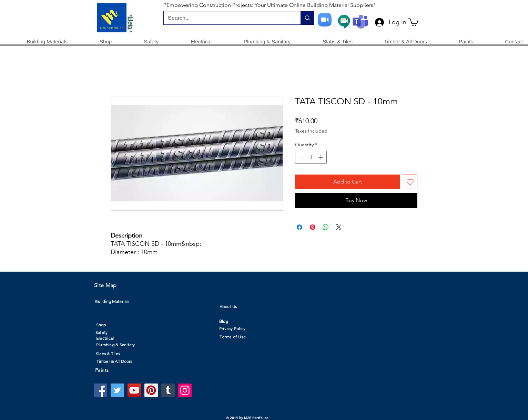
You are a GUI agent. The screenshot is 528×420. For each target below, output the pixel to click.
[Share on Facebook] (299, 227)
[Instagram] (185, 390)
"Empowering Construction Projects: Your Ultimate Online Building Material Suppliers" (270, 5)
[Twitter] (117, 390)
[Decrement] (300, 157)
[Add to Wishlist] (410, 182)
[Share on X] (339, 227)
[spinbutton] (311, 157)
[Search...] (227, 18)
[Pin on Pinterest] (313, 227)
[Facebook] (100, 390)
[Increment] (321, 157)
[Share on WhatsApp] (326, 227)
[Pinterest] (151, 390)
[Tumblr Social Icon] (168, 390)
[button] (413, 22)
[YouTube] (134, 390)
